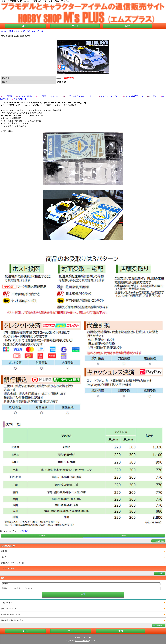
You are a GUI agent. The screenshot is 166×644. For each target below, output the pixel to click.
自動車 (11, 31)
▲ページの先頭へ (158, 626)
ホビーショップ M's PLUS (82, 641)
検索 (127, 26)
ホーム (25, 26)
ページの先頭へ (159, 573)
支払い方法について (9, 609)
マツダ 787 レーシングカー (48, 96)
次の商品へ (124, 536)
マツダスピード (20, 99)
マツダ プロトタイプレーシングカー (80, 96)
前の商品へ (42, 536)
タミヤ (18, 31)
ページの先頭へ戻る (158, 541)
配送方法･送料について (11, 614)
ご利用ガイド (26, 531)
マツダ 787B (7, 96)
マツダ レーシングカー (110, 96)
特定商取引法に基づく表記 (12, 620)
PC (90, 637)
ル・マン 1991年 (25, 96)
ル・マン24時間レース (134, 96)
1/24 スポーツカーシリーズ (33, 31)
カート (75, 26)
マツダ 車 (153, 96)
